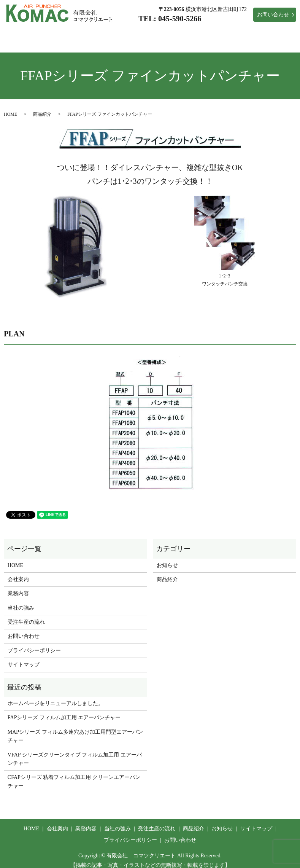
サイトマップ (24, 657)
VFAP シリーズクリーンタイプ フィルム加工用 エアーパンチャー (75, 752)
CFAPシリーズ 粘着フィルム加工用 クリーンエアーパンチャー (74, 774)
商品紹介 (240, 33)
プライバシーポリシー (34, 643)
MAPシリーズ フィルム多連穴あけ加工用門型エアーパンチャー (75, 729)
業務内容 (107, 33)
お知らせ (278, 33)
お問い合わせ (273, 15)
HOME (36, 33)
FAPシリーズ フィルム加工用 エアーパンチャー (64, 710)
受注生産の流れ (195, 33)
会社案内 (70, 33)
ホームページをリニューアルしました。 (56, 696)
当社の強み (147, 33)
